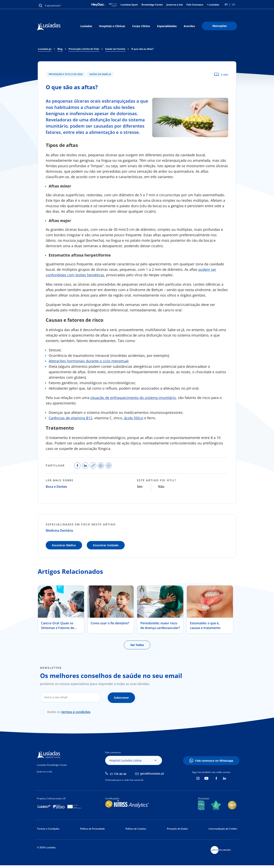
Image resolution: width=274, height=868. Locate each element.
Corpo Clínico (141, 26)
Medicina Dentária (59, 530)
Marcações (220, 26)
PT (226, 5)
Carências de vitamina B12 (70, 418)
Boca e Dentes (56, 487)
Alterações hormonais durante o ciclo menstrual (88, 361)
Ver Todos (137, 645)
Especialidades (167, 26)
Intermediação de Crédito (223, 828)
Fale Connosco (195, 5)
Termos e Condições (48, 828)
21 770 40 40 (118, 773)
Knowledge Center (152, 5)
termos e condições (76, 711)
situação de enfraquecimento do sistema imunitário (133, 398)
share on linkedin (85, 466)
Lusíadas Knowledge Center (52, 764)
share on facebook (77, 466)
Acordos (189, 26)
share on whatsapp (101, 466)
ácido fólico (133, 418)
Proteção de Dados (177, 828)
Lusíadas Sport (129, 5)
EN (233, 5)
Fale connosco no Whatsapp (214, 760)
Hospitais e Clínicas (112, 26)
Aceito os (69, 711)
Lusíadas (86, 26)
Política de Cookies (136, 828)
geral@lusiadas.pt (152, 773)
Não (161, 487)
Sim (140, 487)
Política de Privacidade (92, 828)
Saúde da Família (100, 74)
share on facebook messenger (109, 466)
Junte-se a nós (175, 5)
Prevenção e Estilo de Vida (66, 74)
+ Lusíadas (213, 5)
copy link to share (93, 466)
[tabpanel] (61, 609)
